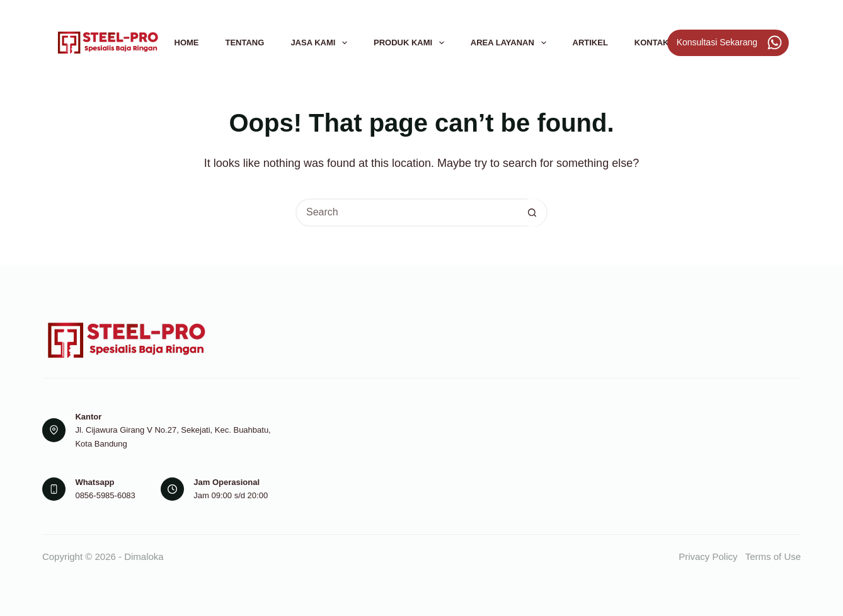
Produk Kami (411, 43)
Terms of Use (773, 556)
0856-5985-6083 (105, 495)
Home (187, 43)
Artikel (590, 43)
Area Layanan (511, 43)
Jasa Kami (321, 43)
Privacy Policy (708, 556)
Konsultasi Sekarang (730, 43)
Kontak (652, 43)
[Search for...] (407, 213)
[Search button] (532, 213)
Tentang (245, 43)
